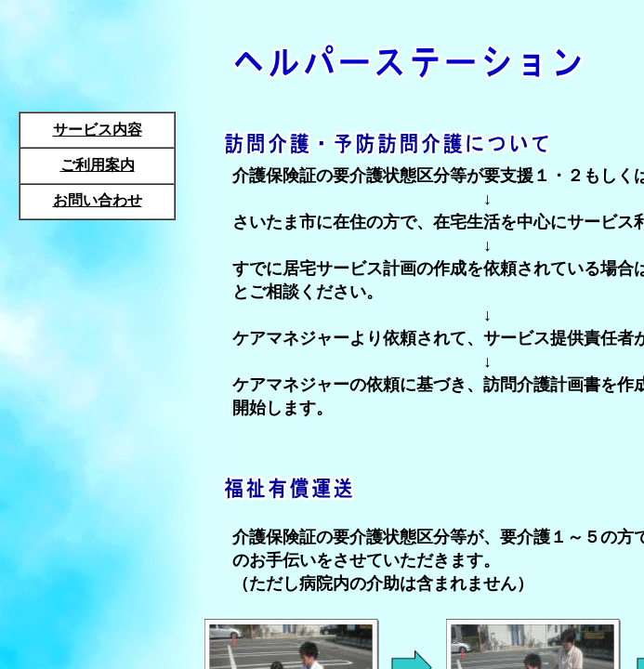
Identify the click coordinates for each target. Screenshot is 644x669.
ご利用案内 (98, 165)
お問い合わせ (98, 200)
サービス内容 (98, 130)
